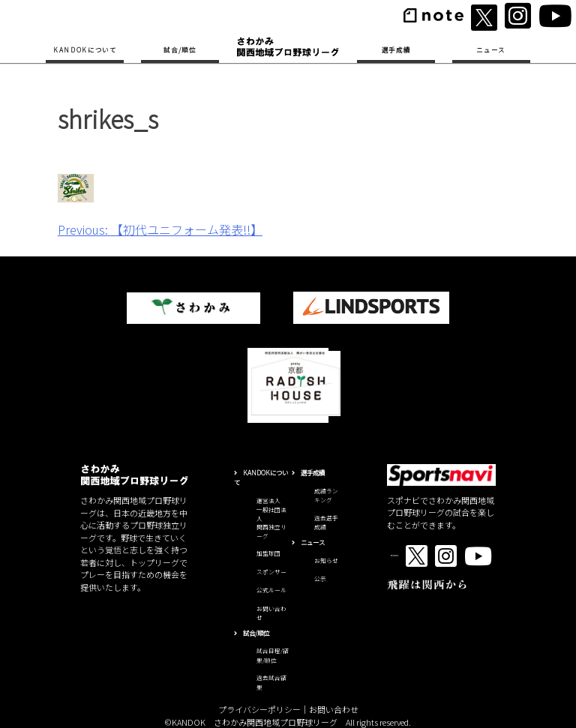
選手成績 (396, 49)
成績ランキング (326, 496)
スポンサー (271, 572)
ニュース (491, 49)
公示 (320, 578)
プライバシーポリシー (259, 709)
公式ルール (271, 590)
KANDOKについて (85, 49)
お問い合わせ (334, 709)
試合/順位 (180, 49)
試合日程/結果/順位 (273, 655)
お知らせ (326, 560)
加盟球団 (268, 553)
